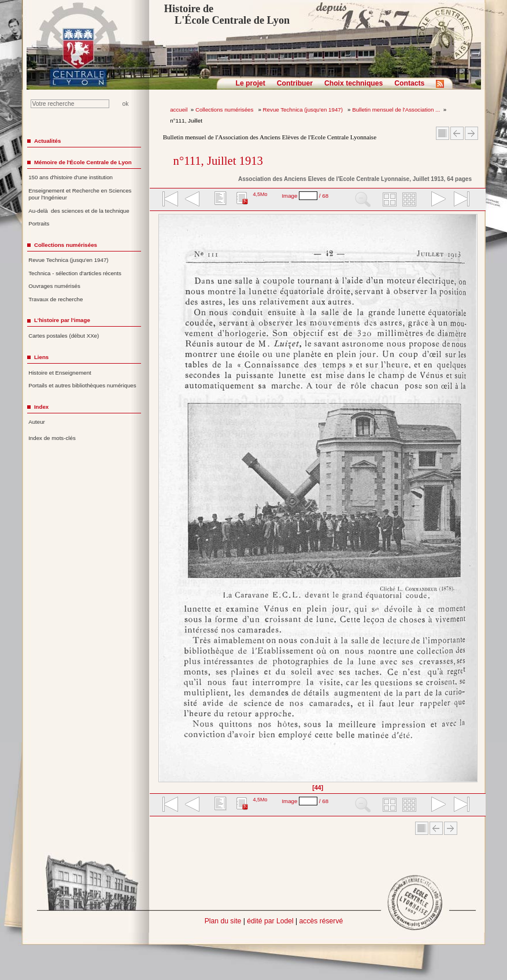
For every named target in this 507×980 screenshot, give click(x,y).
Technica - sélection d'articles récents (75, 273)
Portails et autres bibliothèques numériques (82, 385)
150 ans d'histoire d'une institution (71, 177)
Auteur (37, 422)
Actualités (47, 141)
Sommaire (443, 133)
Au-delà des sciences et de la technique (79, 211)
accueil (179, 110)
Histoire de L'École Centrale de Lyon (227, 14)
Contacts (409, 83)
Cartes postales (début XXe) (64, 336)
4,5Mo (260, 194)
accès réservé (321, 921)
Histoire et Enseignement (60, 373)
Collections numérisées (225, 110)
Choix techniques (354, 83)
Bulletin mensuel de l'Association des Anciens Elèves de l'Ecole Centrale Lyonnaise (270, 137)
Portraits (39, 223)
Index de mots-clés (52, 438)
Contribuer (295, 83)
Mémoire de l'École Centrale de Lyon (83, 162)
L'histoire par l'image (62, 320)
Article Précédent (457, 133)
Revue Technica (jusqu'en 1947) (304, 110)
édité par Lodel (270, 921)
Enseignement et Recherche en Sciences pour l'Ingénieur (80, 194)
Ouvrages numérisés (54, 286)
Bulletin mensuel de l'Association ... (396, 110)
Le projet (251, 83)
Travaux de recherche (55, 299)
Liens (41, 357)
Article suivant (471, 133)
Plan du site (223, 921)
